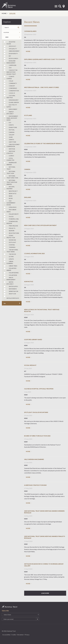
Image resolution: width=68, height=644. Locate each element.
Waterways (10, 289)
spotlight (10, 243)
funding (9, 132)
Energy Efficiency (9, 113)
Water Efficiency (9, 283)
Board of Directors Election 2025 (37, 436)
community (10, 84)
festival (9, 130)
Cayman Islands (30, 31)
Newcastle (10, 194)
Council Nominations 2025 (34, 253)
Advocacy (10, 46)
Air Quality (10, 49)
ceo (8, 68)
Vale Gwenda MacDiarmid (34, 459)
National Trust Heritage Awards (10, 182)
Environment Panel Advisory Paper (11, 118)
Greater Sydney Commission (12, 145)
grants (9, 140)
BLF (7, 56)
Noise (8, 199)
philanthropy (11, 214)
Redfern (9, 231)
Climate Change (9, 78)
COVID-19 (9, 93)
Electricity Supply (10, 106)
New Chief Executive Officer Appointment (40, 225)
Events (9, 125)
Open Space (10, 207)
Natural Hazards (9, 188)
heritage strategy (9, 152)
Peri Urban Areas (10, 211)
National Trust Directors (11, 177)
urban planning (8, 262)
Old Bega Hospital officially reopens (39, 389)
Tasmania (10, 247)
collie (8, 81)
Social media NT (30, 365)
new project (11, 191)
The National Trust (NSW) (11, 251)
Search (19, 27)
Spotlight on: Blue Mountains (36, 412)
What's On (10, 294)
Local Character (9, 159)
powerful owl (11, 219)
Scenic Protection (9, 237)
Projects (9, 228)
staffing (9, 245)
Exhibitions (10, 127)
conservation (11, 91)
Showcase (10, 240)
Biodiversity (11, 54)
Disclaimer (20, 635)
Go (5, 303)
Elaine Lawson (11, 102)
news (7, 37)
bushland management (10, 62)
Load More (45, 593)
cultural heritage (9, 96)
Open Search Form (60, 6)
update (9, 259)
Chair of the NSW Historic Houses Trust (11, 72)
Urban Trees (10, 266)
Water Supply (11, 287)
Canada (27, 169)
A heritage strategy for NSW (35, 485)
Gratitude (10, 142)
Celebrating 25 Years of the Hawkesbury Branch (43, 143)
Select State (64, 6)
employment (10, 109)
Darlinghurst (11, 100)
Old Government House (10, 203)
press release (11, 226)
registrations (11, 233)
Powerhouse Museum (11, 222)
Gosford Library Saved (33, 339)
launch (9, 156)
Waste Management (10, 279)
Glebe (8, 137)
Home (4, 13)
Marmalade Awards (10, 164)
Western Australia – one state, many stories (42, 87)
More (28, 51)
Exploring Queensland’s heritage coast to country (45, 59)
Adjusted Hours (9, 43)
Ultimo (9, 257)
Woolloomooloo (11, 297)
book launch (11, 58)
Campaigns (10, 65)
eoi (7, 123)
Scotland (28, 115)
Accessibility (6, 635)
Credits (14, 635)
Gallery (9, 135)
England (28, 197)
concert (9, 86)
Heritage (9, 149)
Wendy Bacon (11, 291)
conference (10, 88)
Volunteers (10, 275)
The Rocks (10, 254)
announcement (12, 51)
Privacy (27, 635)
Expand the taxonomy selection (20, 37)
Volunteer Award (10, 269)
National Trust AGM (10, 172)
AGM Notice (29, 281)
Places (9, 217)
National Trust (11, 5)
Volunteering (11, 273)
